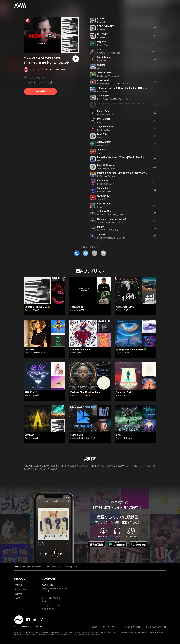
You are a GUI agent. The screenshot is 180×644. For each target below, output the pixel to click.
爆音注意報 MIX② (125, 307)
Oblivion (102, 42)
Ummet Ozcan (103, 45)
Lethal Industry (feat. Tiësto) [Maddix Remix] (120, 157)
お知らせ (18, 594)
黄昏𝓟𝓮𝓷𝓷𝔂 (128, 438)
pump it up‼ (77, 435)
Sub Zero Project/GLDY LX (109, 222)
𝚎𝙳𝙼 (118, 435)
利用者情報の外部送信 (132, 627)
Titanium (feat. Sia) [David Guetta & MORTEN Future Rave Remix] (131, 88)
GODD (101, 19)
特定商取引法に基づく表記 (156, 627)
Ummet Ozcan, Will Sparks (109, 53)
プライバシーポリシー (111, 627)
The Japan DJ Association (53, 69)
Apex (100, 49)
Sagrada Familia (106, 127)
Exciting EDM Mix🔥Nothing (85, 392)
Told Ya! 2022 (104, 73)
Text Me (101, 150)
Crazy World (104, 80)
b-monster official (39, 353)
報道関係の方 (47, 602)
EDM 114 (30, 435)
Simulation (103, 188)
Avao (99, 153)
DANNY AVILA (104, 130)
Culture (101, 65)
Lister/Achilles (103, 145)
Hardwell (101, 22)
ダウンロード (20, 585)
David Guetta (103, 91)
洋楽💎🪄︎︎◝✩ (31, 392)
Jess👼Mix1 (77, 307)
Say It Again (104, 57)
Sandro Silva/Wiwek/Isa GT (109, 76)
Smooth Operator (106, 165)
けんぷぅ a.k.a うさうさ (87, 438)
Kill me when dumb (80, 350)
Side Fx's (102, 234)
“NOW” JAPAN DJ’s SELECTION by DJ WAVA (63, 567)
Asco (99, 138)
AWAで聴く (40, 91)
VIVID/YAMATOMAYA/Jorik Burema (112, 84)
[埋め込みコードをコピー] (103, 253)
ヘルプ (17, 598)
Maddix (100, 68)
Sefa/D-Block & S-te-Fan (108, 230)
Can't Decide (104, 204)
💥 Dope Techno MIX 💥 (38, 307)
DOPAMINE (103, 34)
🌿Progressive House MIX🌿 (131, 350)
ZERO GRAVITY (105, 26)
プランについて (21, 589)
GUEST (81, 310)
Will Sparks (102, 61)
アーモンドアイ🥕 (85, 395)
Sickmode (101, 199)
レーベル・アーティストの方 (52, 605)
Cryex (100, 207)
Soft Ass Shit (104, 211)
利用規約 (94, 627)
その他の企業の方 (48, 609)
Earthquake (103, 181)
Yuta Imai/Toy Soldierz (107, 168)
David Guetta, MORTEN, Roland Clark (114, 99)
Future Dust (103, 111)
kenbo (81, 353)
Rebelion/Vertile (104, 192)
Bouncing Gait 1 (124, 392)
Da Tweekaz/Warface (106, 176)
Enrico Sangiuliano (105, 115)
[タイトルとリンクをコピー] (94, 253)
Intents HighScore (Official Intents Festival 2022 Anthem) (127, 173)
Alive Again (103, 96)
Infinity (101, 227)
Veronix (36, 438)
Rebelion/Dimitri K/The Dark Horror (112, 238)
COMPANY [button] (49, 579)
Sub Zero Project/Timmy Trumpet (111, 215)
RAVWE (36, 310)
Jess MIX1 (30, 350)
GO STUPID (103, 196)
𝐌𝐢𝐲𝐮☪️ (36, 395)
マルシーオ (128, 310)
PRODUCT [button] (21, 579)
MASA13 (127, 395)
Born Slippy (103, 134)
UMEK (100, 122)
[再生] (76, 59)
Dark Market (104, 119)
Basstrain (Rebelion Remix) (112, 219)
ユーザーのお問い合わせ (51, 598)
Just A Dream (104, 142)
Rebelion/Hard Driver (106, 184)
